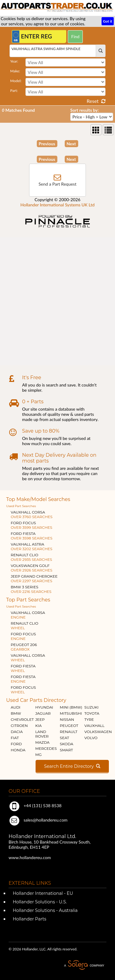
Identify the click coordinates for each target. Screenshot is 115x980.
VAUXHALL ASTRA (32, 546)
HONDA (18, 750)
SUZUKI (91, 707)
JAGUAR (43, 713)
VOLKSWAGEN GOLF (32, 568)
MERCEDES (46, 748)
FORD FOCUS (31, 525)
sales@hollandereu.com (38, 820)
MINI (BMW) (71, 707)
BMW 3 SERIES (31, 589)
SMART (66, 750)
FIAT (15, 738)
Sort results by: (84, 110)
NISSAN (67, 719)
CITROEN (19, 726)
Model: (16, 81)
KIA (38, 726)
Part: (14, 91)
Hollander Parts (29, 919)
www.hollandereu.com (30, 857)
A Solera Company (84, 965)
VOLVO (91, 738)
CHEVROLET (22, 719)
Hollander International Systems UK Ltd (58, 205)
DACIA (17, 732)
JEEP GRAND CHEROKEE (34, 579)
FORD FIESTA (32, 536)
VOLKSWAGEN (98, 732)
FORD (16, 744)
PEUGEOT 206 (24, 647)
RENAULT (69, 732)
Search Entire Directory (72, 766)
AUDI (15, 707)
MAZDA (42, 742)
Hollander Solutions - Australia (45, 910)
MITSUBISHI (71, 713)
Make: (15, 71)
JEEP (40, 719)
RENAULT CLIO (31, 557)
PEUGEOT (69, 726)
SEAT (64, 738)
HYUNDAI (44, 707)
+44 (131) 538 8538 (35, 806)
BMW (16, 713)
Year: (14, 61)
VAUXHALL (94, 726)
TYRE (89, 719)
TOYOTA (92, 713)
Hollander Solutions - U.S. (39, 902)
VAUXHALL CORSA (32, 514)
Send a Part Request (57, 184)
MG (38, 755)
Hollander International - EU (42, 893)
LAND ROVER (42, 734)
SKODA (67, 744)
